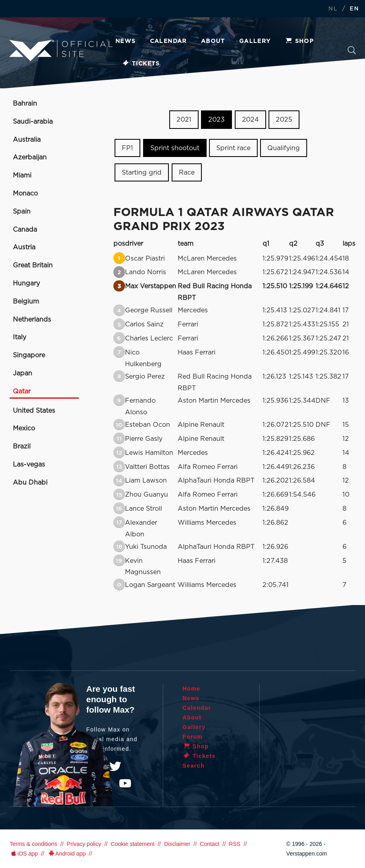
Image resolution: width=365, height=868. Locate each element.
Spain (22, 212)
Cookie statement (132, 844)
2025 (284, 120)
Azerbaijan (30, 157)
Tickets (141, 64)
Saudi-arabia (33, 122)
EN (354, 9)
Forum (193, 737)
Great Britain (33, 265)
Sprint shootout (175, 148)
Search (352, 50)
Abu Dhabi (30, 483)
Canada (25, 230)
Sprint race (233, 148)
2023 (216, 120)
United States (34, 411)
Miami (22, 175)
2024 (250, 120)
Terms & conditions (33, 844)
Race (187, 172)
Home (192, 689)
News (126, 41)
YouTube (125, 783)
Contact (209, 844)
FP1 (127, 148)
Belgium (26, 302)
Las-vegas (29, 465)
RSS (235, 844)
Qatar (22, 391)
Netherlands (32, 320)
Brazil (22, 446)
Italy (19, 337)
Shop (299, 41)
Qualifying (284, 148)
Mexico (24, 428)
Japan (23, 373)
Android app (67, 854)
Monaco (25, 194)
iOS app (24, 854)
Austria (24, 247)
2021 (184, 120)
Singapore (29, 355)
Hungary (26, 283)
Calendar (168, 41)
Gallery (255, 41)
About (213, 41)
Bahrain (25, 104)
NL (333, 9)
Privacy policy (84, 844)
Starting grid (142, 172)
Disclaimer (177, 844)
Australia (27, 140)
